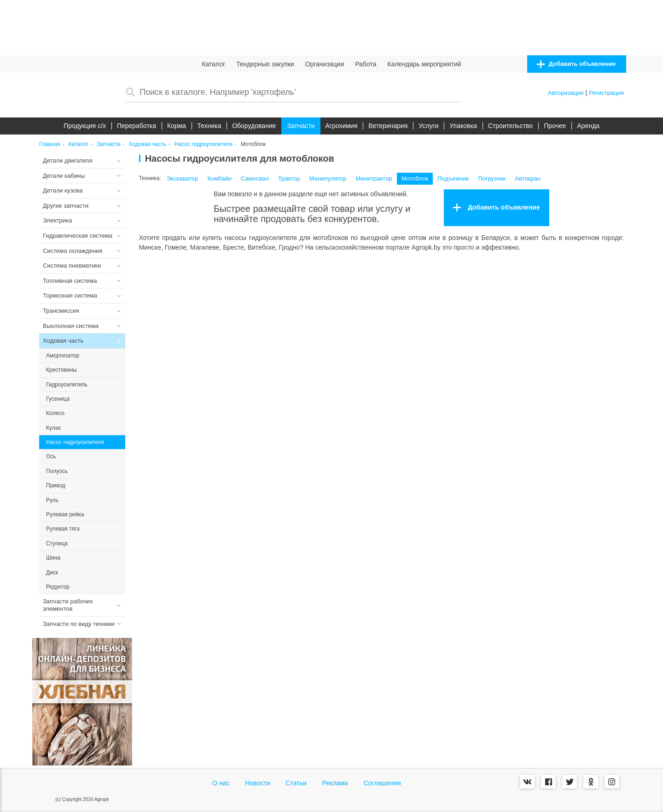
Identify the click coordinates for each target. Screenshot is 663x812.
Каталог (213, 64)
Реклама (335, 783)
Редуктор (58, 587)
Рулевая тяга (63, 529)
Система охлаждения (73, 251)
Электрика (57, 220)
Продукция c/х (85, 126)
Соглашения (382, 783)
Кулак (53, 428)
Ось (51, 456)
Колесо (55, 413)
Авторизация (566, 93)
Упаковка (463, 126)
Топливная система (70, 281)
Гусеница (58, 399)
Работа (366, 64)
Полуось (57, 471)
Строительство (510, 126)
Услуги (428, 126)
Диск (52, 572)
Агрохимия (342, 126)
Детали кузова (63, 190)
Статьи (296, 783)
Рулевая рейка (65, 514)
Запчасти (301, 126)
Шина (53, 558)
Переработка (137, 126)
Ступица (57, 543)
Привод (56, 485)
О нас (221, 783)
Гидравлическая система (78, 236)
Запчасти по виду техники (79, 624)
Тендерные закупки (265, 64)
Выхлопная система (71, 326)
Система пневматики (72, 266)
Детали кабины (64, 176)
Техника (209, 126)
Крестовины (61, 370)
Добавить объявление (576, 64)
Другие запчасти (66, 206)
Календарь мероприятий (424, 64)
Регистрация (606, 93)
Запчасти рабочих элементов (68, 605)
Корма (177, 126)
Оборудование (254, 126)
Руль (52, 500)
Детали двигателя (68, 161)
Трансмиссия (61, 311)
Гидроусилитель (67, 385)
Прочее (555, 126)
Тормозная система (70, 295)
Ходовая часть (148, 144)
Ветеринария (388, 126)
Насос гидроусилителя (204, 144)
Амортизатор (63, 356)
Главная (50, 144)
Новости (257, 783)
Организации (325, 64)
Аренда (588, 126)
